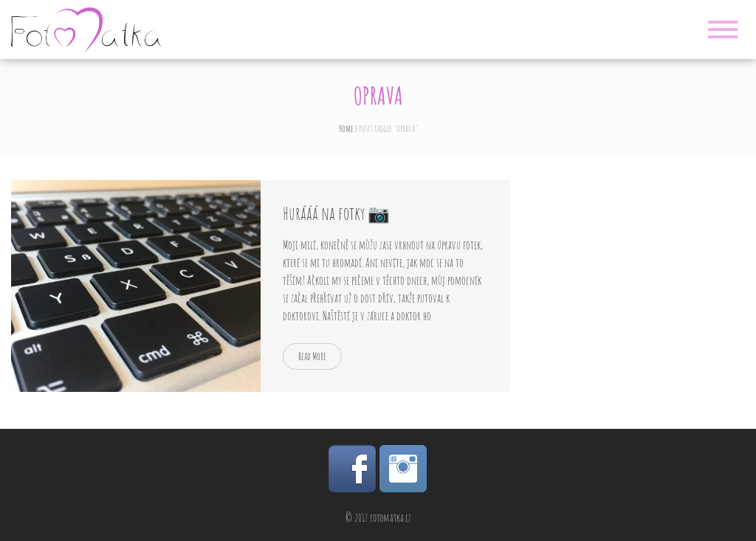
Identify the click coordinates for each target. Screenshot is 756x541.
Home (346, 128)
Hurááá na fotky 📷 (336, 213)
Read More (312, 356)
